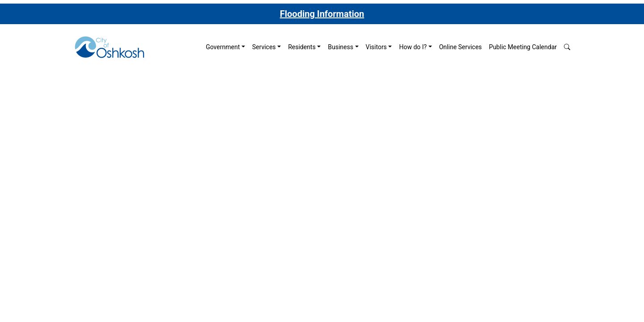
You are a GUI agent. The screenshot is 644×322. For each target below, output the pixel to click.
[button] (567, 47)
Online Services (461, 47)
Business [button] (341, 47)
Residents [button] (302, 47)
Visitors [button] (376, 47)
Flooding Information (322, 14)
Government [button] (223, 47)
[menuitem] (225, 47)
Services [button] (264, 47)
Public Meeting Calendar (523, 47)
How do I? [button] (413, 47)
